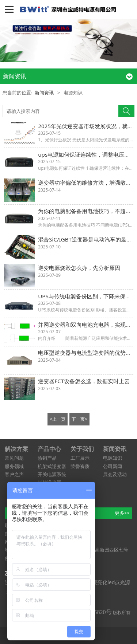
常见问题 (14, 458)
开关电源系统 (52, 474)
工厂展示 (80, 458)
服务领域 (14, 466)
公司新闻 (113, 466)
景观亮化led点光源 (109, 582)
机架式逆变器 (52, 466)
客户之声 (14, 474)
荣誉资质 (80, 466)
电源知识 (113, 458)
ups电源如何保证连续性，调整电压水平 (87, 154)
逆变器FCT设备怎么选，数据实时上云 (84, 381)
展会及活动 (115, 474)
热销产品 (47, 458)
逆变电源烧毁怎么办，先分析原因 (79, 268)
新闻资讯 (44, 93)
